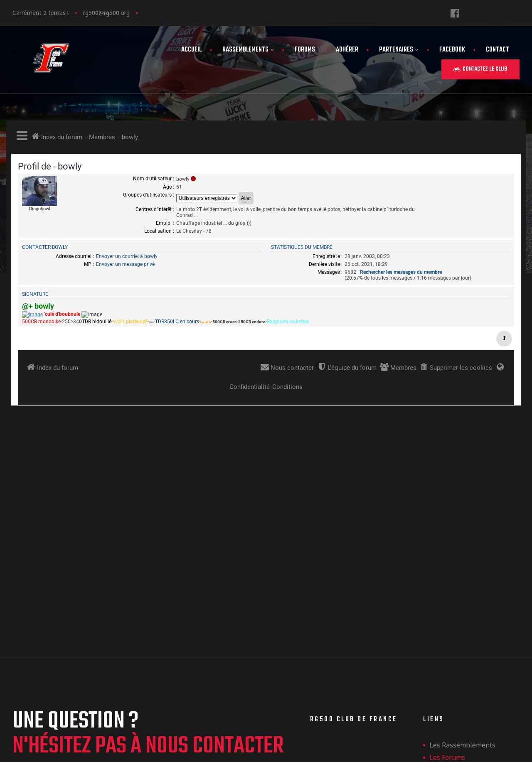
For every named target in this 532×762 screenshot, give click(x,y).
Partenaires (399, 50)
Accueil (191, 50)
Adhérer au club (455, 580)
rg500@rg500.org (106, 13)
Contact (498, 50)
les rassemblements (462, 556)
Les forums (447, 568)
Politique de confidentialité (473, 618)
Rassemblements (248, 50)
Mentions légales (457, 605)
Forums (305, 50)
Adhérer (347, 50)
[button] (480, 69)
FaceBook (452, 50)
